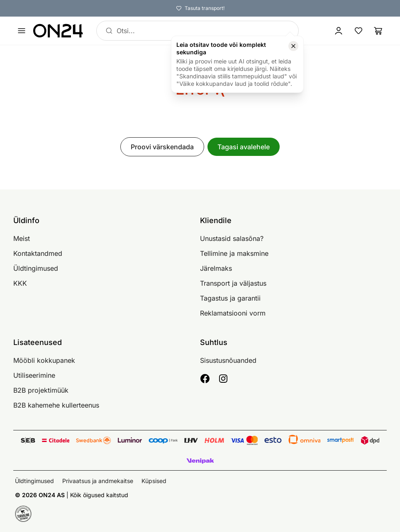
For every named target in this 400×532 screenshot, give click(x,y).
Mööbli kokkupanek (44, 360)
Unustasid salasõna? (232, 238)
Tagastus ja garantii (230, 298)
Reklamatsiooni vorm (233, 313)
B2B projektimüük (41, 390)
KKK (20, 283)
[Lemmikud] (359, 31)
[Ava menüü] (22, 31)
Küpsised (154, 481)
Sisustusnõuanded (228, 360)
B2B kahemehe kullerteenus (56, 405)
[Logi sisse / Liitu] (339, 31)
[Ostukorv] (378, 31)
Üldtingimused (36, 268)
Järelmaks (216, 268)
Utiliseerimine (34, 375)
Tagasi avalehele (244, 147)
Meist (22, 238)
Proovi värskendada (162, 147)
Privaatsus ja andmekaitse (98, 481)
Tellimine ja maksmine (234, 253)
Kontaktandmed (38, 253)
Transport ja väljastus (233, 283)
